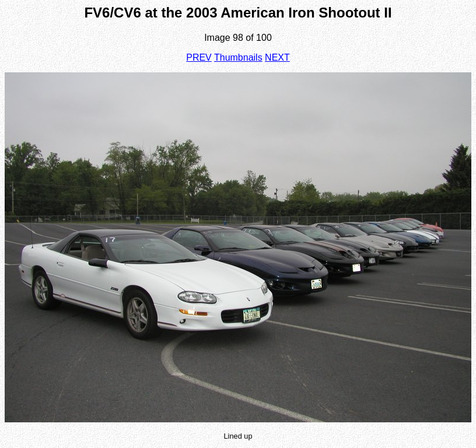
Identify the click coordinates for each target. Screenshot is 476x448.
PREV (199, 57)
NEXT (277, 57)
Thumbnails (238, 57)
